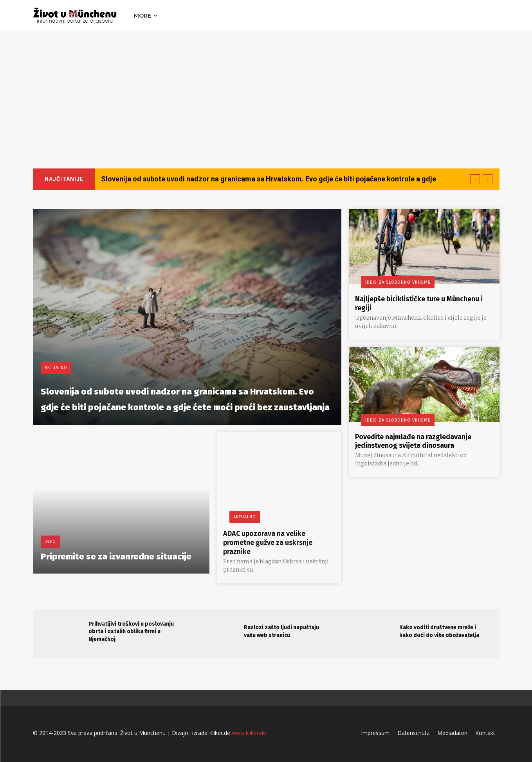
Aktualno (56, 336)
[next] (488, 179)
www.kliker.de (249, 732)
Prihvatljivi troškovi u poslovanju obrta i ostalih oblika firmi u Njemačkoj (131, 630)
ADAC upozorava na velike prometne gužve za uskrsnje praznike (274, 542)
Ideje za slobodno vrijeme (392, 282)
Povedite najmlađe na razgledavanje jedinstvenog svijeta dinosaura (420, 440)
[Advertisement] (266, 90)
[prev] (475, 179)
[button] (492, 16)
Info (50, 530)
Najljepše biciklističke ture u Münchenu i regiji (406, 303)
